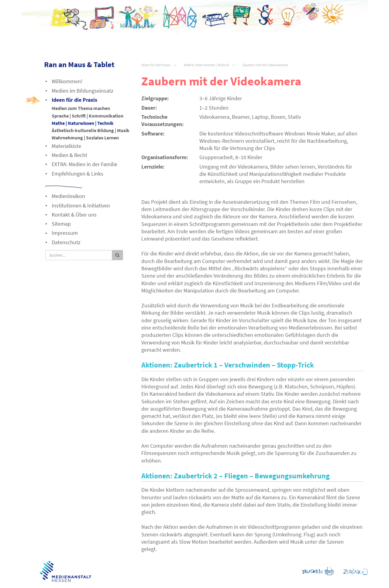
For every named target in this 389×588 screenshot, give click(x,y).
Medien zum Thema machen (81, 108)
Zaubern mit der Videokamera (265, 65)
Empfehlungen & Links (77, 174)
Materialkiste (66, 146)
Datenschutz (66, 242)
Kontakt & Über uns (74, 215)
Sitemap (61, 224)
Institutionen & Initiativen (81, 205)
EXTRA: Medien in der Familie (84, 164)
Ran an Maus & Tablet (79, 64)
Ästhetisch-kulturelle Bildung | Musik (91, 130)
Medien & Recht (69, 155)
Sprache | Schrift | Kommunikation (88, 116)
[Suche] (79, 255)
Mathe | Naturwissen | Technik (207, 65)
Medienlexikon (68, 196)
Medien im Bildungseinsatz (83, 91)
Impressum (65, 233)
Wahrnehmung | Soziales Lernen (85, 138)
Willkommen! (67, 81)
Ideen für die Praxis (156, 65)
